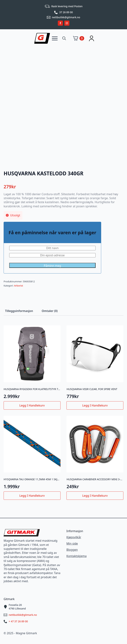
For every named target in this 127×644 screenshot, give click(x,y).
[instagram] (67, 23)
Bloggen (72, 550)
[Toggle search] (64, 38)
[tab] (19, 311)
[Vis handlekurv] (78, 38)
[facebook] (60, 23)
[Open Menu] (55, 38)
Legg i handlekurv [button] (32, 405)
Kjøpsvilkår (74, 537)
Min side (72, 544)
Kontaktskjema (77, 556)
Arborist (19, 286)
